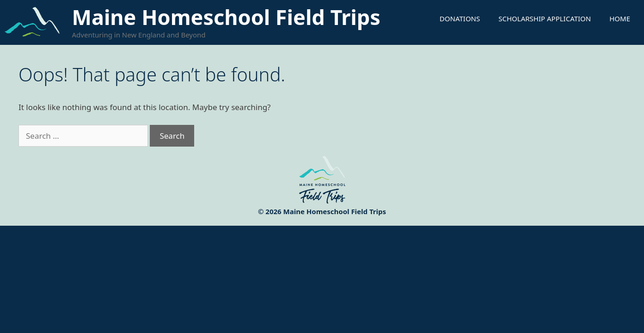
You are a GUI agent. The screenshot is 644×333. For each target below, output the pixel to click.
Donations (460, 18)
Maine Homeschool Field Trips (226, 17)
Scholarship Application (545, 18)
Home (620, 18)
